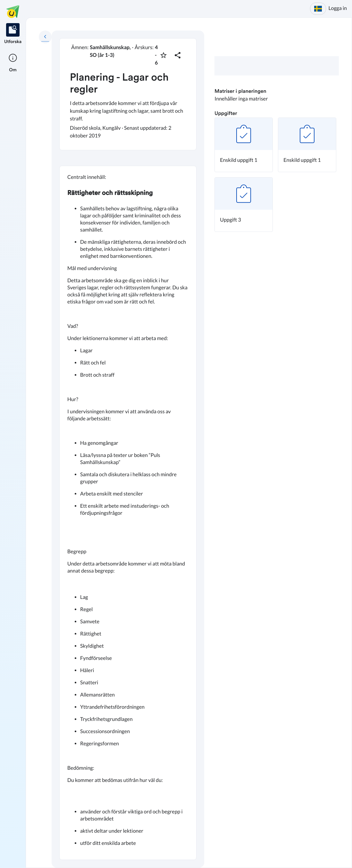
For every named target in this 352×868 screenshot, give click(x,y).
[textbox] (128, 513)
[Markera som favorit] (163, 55)
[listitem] (13, 34)
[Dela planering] (178, 55)
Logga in (338, 8)
